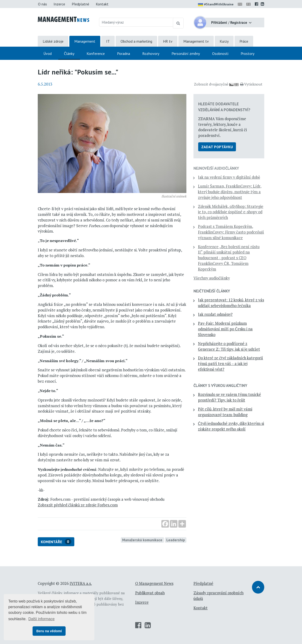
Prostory (247, 53)
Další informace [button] (41, 619)
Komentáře (56, 542)
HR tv (168, 41)
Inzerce (59, 4)
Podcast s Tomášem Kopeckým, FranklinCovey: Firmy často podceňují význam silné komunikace (231, 232)
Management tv (196, 41)
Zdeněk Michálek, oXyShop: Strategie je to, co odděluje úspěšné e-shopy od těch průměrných (231, 212)
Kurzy (224, 41)
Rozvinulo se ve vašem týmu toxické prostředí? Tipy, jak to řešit (229, 397)
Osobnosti (220, 53)
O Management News (154, 583)
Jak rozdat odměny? (215, 314)
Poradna (124, 53)
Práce (244, 41)
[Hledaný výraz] (136, 22)
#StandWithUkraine (216, 5)
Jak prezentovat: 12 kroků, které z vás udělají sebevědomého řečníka (231, 303)
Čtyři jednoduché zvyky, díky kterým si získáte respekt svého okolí (231, 426)
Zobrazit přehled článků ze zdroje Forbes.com (78, 505)
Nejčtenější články (212, 291)
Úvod (48, 53)
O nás (42, 4)
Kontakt (102, 4)
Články (69, 53)
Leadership (176, 540)
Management (85, 41)
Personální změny (186, 53)
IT (108, 41)
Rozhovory (151, 53)
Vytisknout (251, 84)
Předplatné (80, 4)
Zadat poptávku (217, 147)
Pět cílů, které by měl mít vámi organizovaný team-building (225, 412)
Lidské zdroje (53, 41)
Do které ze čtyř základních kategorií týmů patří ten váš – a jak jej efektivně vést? (231, 364)
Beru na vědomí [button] (49, 631)
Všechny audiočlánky (212, 278)
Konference (96, 53)
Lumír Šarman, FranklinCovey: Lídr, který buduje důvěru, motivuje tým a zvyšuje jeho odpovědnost (230, 192)
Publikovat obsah (150, 593)
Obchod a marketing (136, 41)
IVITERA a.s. (81, 583)
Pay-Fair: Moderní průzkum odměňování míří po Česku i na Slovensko (225, 329)
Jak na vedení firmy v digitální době (229, 177)
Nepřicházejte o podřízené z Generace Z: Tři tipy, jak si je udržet (229, 346)
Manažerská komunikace (142, 540)
